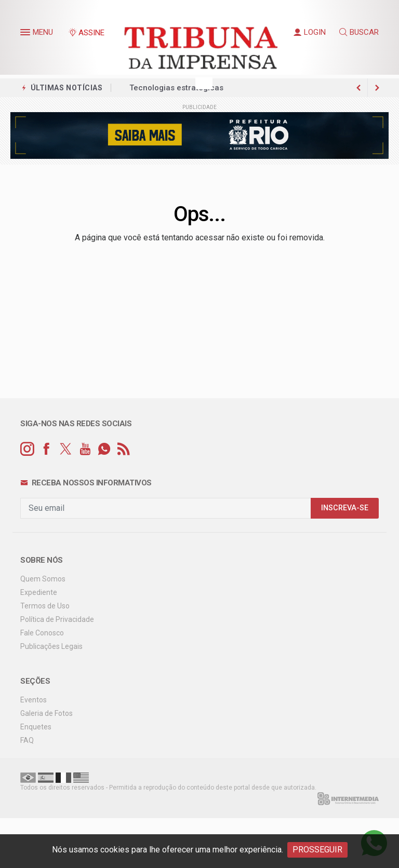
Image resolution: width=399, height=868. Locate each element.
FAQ (27, 740)
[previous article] (377, 88)
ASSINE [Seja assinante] (86, 33)
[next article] (358, 88)
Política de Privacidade (57, 619)
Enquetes (36, 727)
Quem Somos (43, 579)
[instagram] (27, 449)
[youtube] (85, 449)
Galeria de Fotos (46, 713)
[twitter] (66, 449)
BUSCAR (359, 32)
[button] (26, 34)
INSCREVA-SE (345, 508)
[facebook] (46, 449)
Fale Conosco (42, 633)
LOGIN (310, 32)
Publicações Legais (51, 646)
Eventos (34, 700)
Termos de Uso (45, 606)
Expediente (39, 592)
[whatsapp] (104, 449)
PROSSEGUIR (317, 850)
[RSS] (123, 449)
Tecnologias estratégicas (176, 88)
